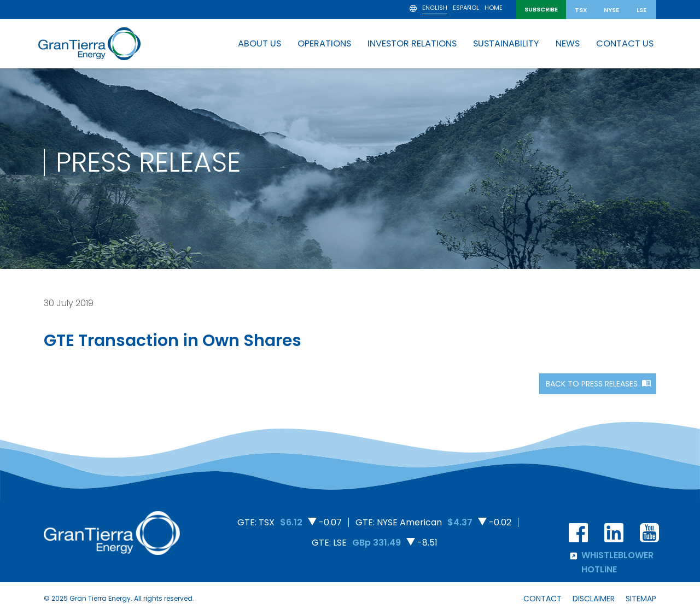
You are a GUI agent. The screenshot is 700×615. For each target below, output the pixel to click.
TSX (581, 10)
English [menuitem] (435, 8)
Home (494, 8)
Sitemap (641, 599)
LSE (641, 10)
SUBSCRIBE (541, 9)
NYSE (611, 10)
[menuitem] (435, 9)
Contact (542, 599)
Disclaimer (594, 599)
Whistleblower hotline (611, 562)
